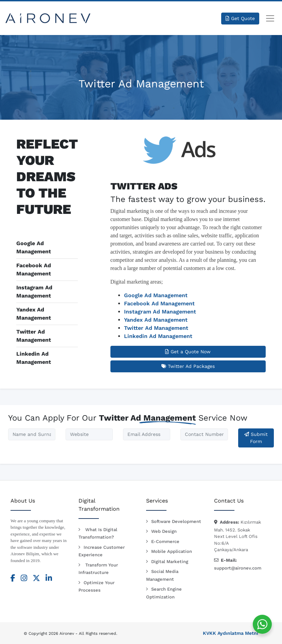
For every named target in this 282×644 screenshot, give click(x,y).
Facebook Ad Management (159, 303)
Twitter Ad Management (156, 328)
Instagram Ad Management (160, 312)
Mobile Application (172, 551)
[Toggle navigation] (270, 18)
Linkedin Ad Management (158, 336)
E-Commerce (165, 541)
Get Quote (240, 18)
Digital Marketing (170, 562)
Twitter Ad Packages (188, 366)
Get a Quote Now (188, 352)
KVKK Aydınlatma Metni (231, 633)
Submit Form (256, 438)
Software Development (176, 521)
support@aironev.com (238, 568)
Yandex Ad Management (156, 320)
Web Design (164, 531)
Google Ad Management (156, 295)
